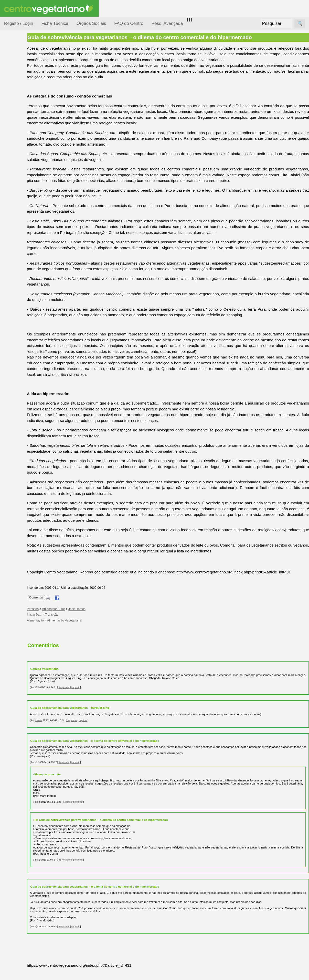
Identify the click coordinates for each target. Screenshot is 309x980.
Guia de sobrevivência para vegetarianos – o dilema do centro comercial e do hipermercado (164, 37)
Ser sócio (24, 392)
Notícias (17, 132)
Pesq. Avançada (167, 23)
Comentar (61, 609)
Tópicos (11, 64)
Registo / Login (19, 23)
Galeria (23, 237)
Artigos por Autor (78, 620)
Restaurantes (28, 275)
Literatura (24, 245)
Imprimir (100, 699)
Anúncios (24, 206)
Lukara (63, 732)
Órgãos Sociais (91, 23)
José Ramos (101, 620)
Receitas (24, 198)
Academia (25, 229)
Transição (76, 626)
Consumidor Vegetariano (21, 90)
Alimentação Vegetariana (88, 632)
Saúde (16, 162)
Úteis (8, 260)
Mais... (10, 317)
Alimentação (21, 77)
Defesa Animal (23, 103)
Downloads (26, 349)
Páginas (11, 175)
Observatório (21, 142)
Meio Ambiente (23, 122)
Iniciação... (19, 113)
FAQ (20, 332)
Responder (88, 699)
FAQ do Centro (129, 23)
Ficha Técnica (55, 23)
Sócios (10, 378)
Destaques (13, 472)
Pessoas (18, 152)
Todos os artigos (30, 340)
